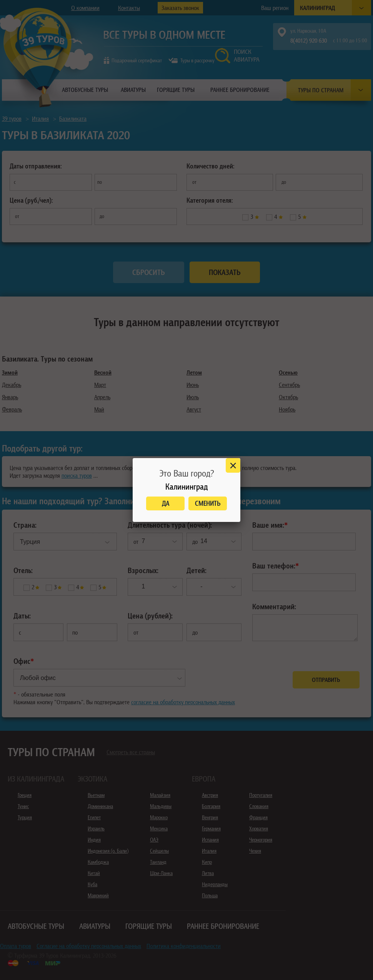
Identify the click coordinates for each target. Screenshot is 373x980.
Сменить (208, 503)
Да (166, 503)
